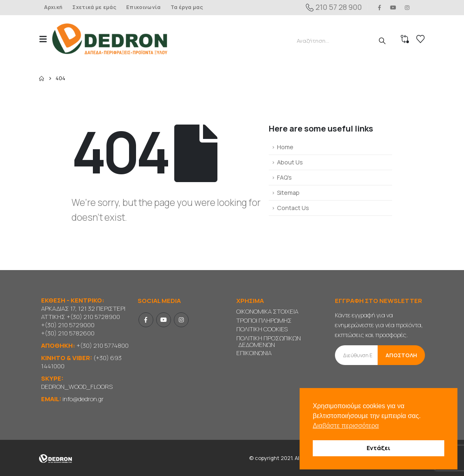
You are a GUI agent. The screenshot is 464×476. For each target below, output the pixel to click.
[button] (46, 39)
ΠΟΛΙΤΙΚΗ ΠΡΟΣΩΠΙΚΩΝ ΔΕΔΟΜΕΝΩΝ (269, 341)
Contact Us (293, 208)
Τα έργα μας (187, 7)
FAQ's (284, 177)
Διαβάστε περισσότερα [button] (346, 426)
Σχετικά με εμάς (94, 7)
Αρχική (53, 7)
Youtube (164, 320)
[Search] (382, 41)
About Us (290, 162)
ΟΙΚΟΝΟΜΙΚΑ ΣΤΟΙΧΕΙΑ (267, 311)
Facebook (146, 320)
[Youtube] (393, 7)
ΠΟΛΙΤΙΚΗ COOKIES (262, 329)
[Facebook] (380, 7)
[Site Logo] (110, 39)
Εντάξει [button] (379, 448)
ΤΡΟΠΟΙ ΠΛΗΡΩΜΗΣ (264, 320)
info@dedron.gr (83, 399)
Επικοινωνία (143, 7)
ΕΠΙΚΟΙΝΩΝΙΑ (254, 353)
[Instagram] (407, 7)
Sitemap (288, 193)
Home (285, 147)
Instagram (181, 320)
